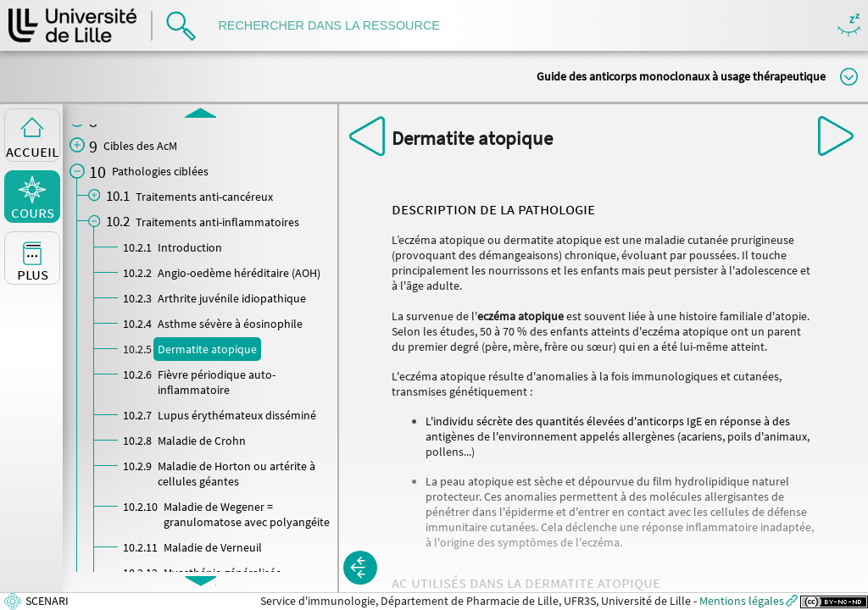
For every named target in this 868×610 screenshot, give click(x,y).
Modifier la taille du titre (849, 77)
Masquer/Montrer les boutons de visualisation (849, 26)
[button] (360, 568)
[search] (337, 26)
